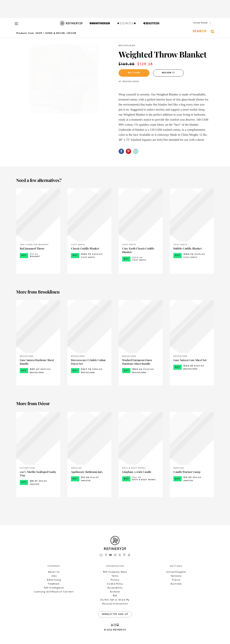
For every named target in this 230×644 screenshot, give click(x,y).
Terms (115, 576)
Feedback (54, 584)
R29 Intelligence (54, 588)
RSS (115, 596)
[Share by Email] (136, 151)
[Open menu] (17, 22)
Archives (115, 592)
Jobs (54, 576)
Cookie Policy (115, 584)
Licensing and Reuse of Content (54, 592)
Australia (176, 584)
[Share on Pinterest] (128, 151)
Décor (72, 33)
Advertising (54, 580)
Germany (176, 576)
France (176, 580)
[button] (196, 26)
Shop (39, 33)
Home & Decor (55, 33)
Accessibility (115, 588)
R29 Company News (115, 572)
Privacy (115, 580)
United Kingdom (176, 572)
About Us (54, 572)
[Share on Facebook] (121, 151)
